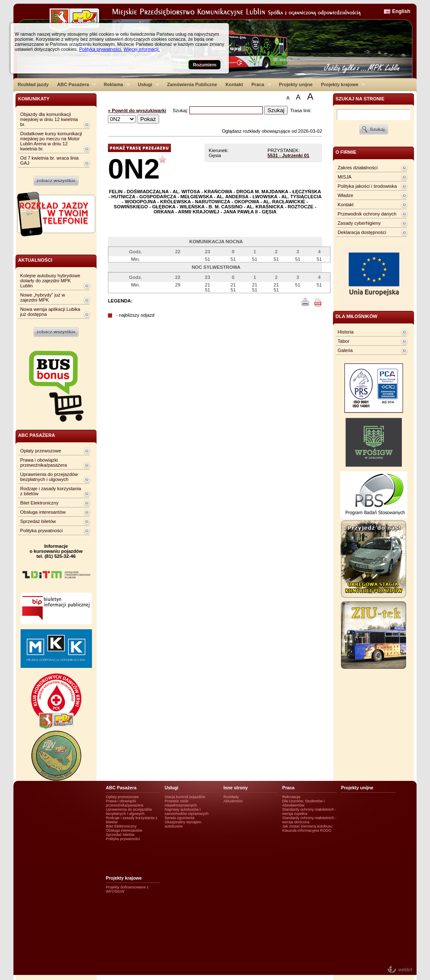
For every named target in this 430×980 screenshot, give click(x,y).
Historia (346, 332)
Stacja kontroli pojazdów (185, 797)
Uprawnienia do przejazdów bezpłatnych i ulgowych (49, 477)
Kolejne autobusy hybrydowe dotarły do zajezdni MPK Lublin (50, 281)
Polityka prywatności (41, 531)
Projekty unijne (296, 84)
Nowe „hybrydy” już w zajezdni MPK (43, 297)
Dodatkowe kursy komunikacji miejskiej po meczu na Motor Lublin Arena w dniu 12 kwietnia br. (51, 141)
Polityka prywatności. (101, 49)
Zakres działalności (358, 168)
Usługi (146, 84)
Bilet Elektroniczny (39, 503)
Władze (345, 195)
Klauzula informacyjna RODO (307, 830)
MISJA (345, 177)
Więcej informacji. (142, 49)
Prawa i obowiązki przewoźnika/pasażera (43, 462)
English (401, 11)
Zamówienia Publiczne (192, 84)
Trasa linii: (301, 110)
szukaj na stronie (360, 99)
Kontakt (234, 84)
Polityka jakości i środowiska (367, 186)
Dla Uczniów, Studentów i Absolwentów (303, 803)
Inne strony (236, 788)
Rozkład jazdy (33, 84)
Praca (259, 84)
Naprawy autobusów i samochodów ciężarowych (187, 812)
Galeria (345, 350)
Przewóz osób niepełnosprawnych (181, 803)
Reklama (115, 84)
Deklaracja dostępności (362, 232)
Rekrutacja (291, 797)
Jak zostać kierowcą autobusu (307, 826)
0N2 (134, 169)
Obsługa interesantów (43, 512)
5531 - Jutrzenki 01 (288, 155)
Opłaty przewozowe (41, 451)
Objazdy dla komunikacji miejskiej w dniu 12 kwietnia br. (49, 119)
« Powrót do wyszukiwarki (137, 110)
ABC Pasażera (75, 84)
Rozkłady (231, 797)
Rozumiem (205, 65)
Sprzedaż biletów (38, 521)
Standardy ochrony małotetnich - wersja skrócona (309, 820)
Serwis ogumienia (180, 818)
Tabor (343, 341)
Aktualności (233, 801)
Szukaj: (181, 110)
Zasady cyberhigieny (359, 223)
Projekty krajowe (341, 84)
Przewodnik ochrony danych (367, 214)
